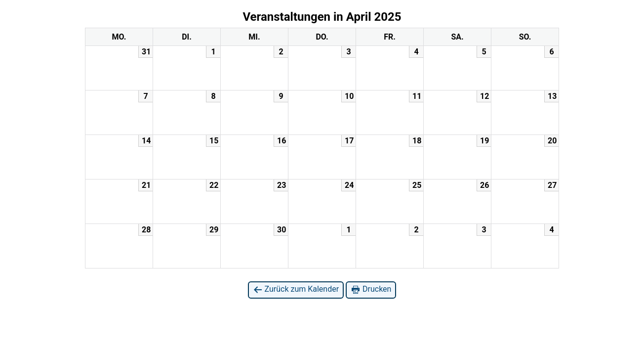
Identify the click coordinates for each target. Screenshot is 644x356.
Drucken (371, 289)
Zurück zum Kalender (296, 289)
